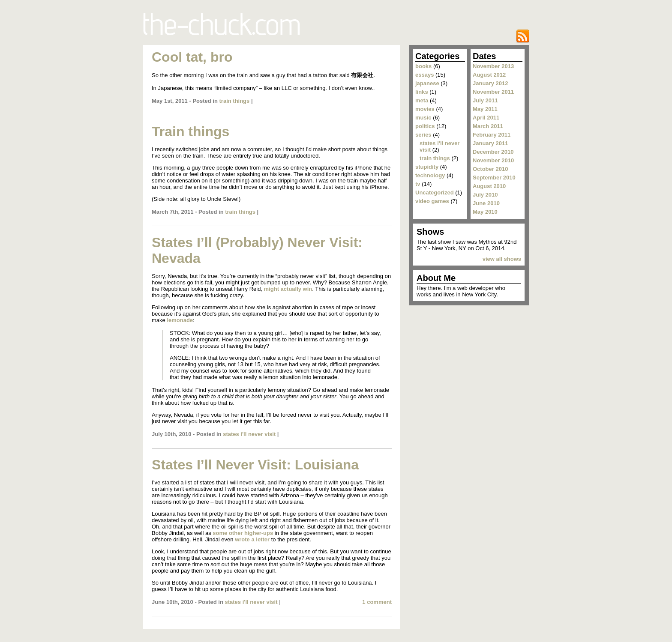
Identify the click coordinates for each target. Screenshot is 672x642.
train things (235, 101)
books (423, 66)
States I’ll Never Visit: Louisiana (255, 465)
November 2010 (493, 160)
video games (432, 201)
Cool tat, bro (192, 57)
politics (425, 126)
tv (418, 184)
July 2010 (485, 195)
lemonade (180, 320)
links (422, 92)
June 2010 (486, 203)
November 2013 (493, 66)
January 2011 (490, 143)
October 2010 (490, 169)
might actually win (288, 289)
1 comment (377, 602)
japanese (427, 83)
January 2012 (490, 83)
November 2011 (493, 92)
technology (430, 175)
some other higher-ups (243, 533)
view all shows (502, 259)
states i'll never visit (249, 434)
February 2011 (492, 135)
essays (424, 75)
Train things (190, 131)
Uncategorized (435, 193)
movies (425, 109)
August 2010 (489, 186)
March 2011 (488, 126)
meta (422, 100)
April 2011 (486, 118)
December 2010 (493, 152)
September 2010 (494, 178)
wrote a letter (252, 539)
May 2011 (485, 109)
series (423, 135)
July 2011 (485, 100)
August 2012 (489, 75)
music (423, 118)
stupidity (427, 167)
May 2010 (485, 212)
